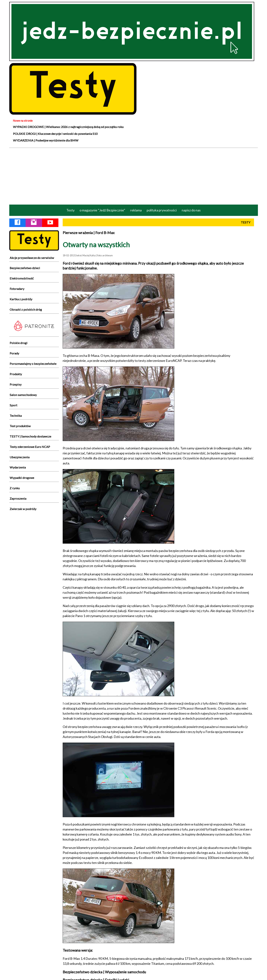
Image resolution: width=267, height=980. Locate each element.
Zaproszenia (18, 498)
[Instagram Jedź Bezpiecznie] (34, 223)
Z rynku (15, 488)
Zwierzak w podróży (23, 509)
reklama (136, 210)
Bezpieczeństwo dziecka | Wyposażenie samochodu (104, 972)
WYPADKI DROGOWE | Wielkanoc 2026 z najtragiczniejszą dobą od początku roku (68, 127)
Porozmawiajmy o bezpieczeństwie (33, 364)
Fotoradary (17, 289)
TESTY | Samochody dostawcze (30, 436)
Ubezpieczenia (20, 457)
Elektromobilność (22, 278)
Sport (13, 405)
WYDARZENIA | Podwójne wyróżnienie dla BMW (46, 140)
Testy (70, 210)
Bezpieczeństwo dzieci (25, 268)
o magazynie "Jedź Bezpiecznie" (102, 210)
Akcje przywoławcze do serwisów (32, 258)
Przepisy (16, 384)
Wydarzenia (18, 467)
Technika (16, 416)
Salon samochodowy (23, 395)
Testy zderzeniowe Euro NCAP (30, 447)
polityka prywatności (162, 210)
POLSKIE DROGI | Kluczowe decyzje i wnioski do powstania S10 (55, 134)
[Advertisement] (133, 176)
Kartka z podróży (21, 299)
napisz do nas (191, 210)
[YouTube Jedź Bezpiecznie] (50, 223)
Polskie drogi (19, 343)
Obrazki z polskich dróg (26, 309)
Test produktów (20, 426)
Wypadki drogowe (22, 478)
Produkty (16, 374)
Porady (14, 353)
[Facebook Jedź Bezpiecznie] (17, 223)
